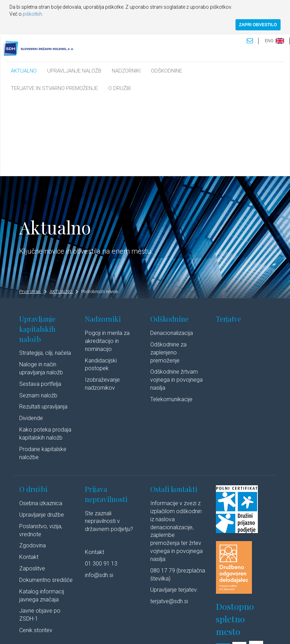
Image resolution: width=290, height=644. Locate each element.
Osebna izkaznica (41, 425)
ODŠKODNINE (166, 71)
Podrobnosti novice (99, 213)
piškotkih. (33, 14)
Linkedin (52, 631)
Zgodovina (32, 468)
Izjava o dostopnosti (233, 625)
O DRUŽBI (119, 88)
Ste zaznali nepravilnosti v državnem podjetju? (109, 443)
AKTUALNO (24, 71)
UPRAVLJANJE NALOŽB (74, 71)
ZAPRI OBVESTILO (258, 25)
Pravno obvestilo (96, 625)
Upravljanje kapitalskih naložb (37, 251)
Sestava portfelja (40, 306)
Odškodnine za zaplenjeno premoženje (168, 274)
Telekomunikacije (171, 321)
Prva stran (33, 213)
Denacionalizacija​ (172, 255)
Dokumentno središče (46, 502)
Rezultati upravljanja (43, 329)
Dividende (31, 340)
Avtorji (28, 631)
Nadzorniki (103, 241)
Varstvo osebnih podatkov (143, 625)
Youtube (81, 631)
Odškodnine (169, 241)
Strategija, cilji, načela (45, 275)
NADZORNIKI (126, 71)
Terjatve (229, 241)
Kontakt (29, 479)
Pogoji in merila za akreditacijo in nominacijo (107, 263)
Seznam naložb (38, 317)
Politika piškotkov (191, 625)
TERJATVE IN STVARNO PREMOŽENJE (54, 88)
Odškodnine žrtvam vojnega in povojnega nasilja (176, 302)
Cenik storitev (36, 552)
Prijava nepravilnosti (106, 416)
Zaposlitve (32, 491)
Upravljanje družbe (42, 437)
